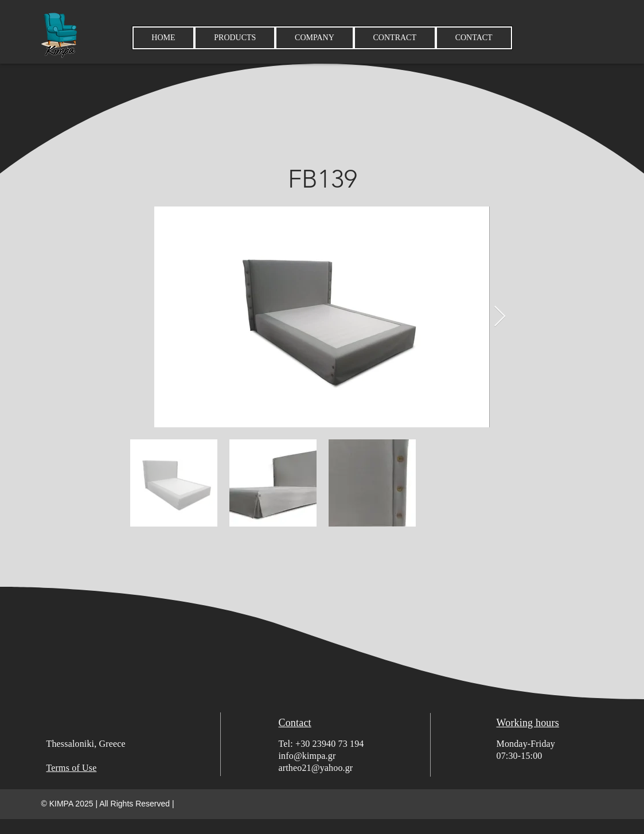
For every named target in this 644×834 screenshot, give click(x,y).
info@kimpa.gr (307, 756)
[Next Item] (500, 317)
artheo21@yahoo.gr (316, 768)
